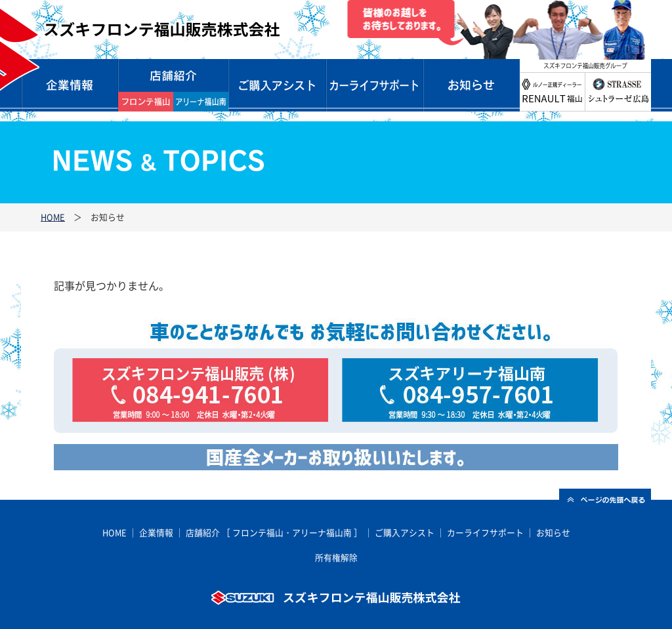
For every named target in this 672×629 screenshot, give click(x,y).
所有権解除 (336, 557)
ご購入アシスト (405, 532)
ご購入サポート (277, 85)
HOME (53, 217)
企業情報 (70, 85)
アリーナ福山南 (322, 532)
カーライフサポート (374, 85)
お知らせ (471, 85)
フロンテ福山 (258, 532)
